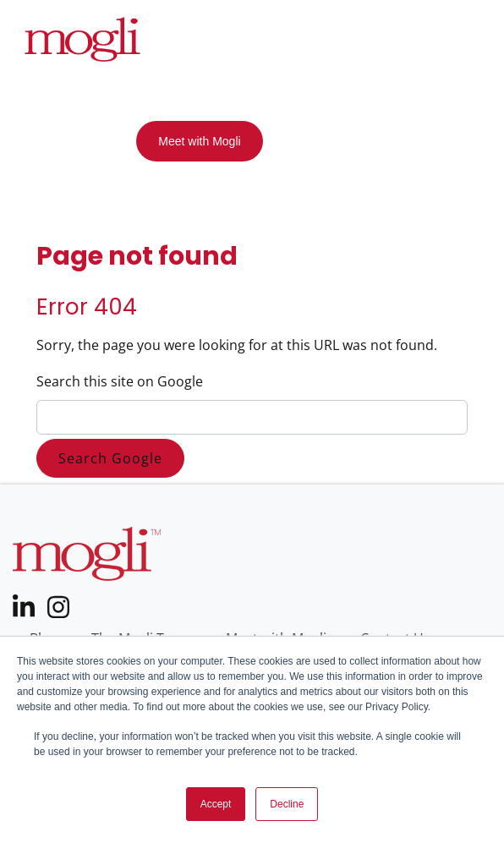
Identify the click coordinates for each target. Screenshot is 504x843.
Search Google (110, 458)
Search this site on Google (120, 381)
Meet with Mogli (199, 141)
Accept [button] (216, 804)
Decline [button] (287, 804)
